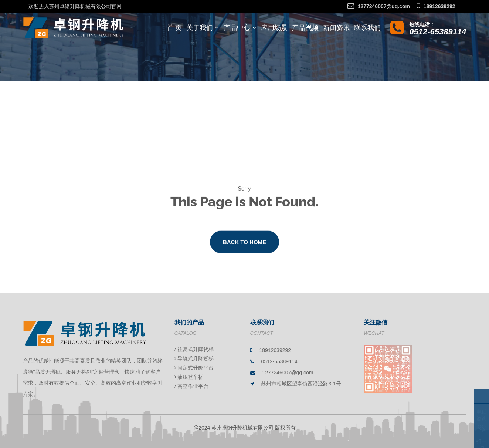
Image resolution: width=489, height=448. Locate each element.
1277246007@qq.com (379, 6)
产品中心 (240, 28)
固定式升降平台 (194, 368)
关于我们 (203, 28)
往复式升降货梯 (194, 349)
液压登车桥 (189, 377)
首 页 (174, 28)
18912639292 (436, 6)
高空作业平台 (192, 386)
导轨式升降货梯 (194, 358)
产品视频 (305, 28)
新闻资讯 (336, 28)
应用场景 (274, 28)
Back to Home (244, 246)
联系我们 (367, 28)
